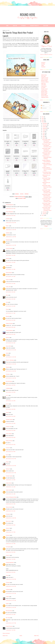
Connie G (8, 448)
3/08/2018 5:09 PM (11, 552)
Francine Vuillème (45, 82)
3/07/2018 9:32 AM (11, 334)
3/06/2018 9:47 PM (11, 209)
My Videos (24, 26)
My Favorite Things (22, 198)
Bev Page (8, 618)
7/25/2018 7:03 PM (11, 630)
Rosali (7, 309)
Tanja (7, 575)
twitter (22, 194)
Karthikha (8, 219)
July (43, 132)
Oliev (7, 295)
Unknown (8, 266)
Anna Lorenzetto (45, 79)
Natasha (8, 367)
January (44, 214)
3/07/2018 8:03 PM (11, 437)
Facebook (43, 67)
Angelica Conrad (45, 78)
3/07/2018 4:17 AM (11, 313)
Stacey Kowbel (9, 507)
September (45, 128)
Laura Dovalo (44, 90)
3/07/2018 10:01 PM (11, 459)
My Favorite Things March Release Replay (46, 180)
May (44, 135)
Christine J (8, 374)
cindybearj (8, 590)
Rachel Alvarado (45, 96)
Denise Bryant (9, 273)
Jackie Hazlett (9, 490)
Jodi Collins (44, 85)
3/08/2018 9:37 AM (11, 504)
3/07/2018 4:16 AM (11, 306)
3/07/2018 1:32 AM (11, 269)
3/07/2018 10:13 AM (11, 350)
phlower (8, 338)
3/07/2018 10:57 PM (11, 473)
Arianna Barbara (9, 330)
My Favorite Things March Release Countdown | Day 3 (47, 200)
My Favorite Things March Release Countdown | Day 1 (47, 191)
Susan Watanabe (9, 212)
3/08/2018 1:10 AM (11, 480)
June (44, 133)
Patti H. (7, 226)
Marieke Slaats (44, 92)
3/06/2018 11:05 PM (11, 230)
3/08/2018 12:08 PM (11, 518)
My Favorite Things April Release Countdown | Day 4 (47, 145)
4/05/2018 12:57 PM (11, 623)
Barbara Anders (44, 81)
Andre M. (8, 555)
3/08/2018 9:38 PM (11, 572)
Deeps (7, 462)
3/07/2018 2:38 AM (11, 292)
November (45, 125)
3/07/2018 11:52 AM (11, 364)
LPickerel (8, 583)
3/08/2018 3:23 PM (11, 525)
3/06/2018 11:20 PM (11, 237)
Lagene (7, 597)
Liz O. (7, 395)
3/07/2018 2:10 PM (11, 392)
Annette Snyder (9, 476)
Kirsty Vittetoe (9, 434)
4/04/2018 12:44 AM (11, 607)
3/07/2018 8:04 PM (11, 445)
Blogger (46, 226)
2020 (43, 119)
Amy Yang (43, 76)
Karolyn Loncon (44, 89)
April (44, 136)
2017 (43, 215)
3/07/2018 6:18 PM (11, 430)
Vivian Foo (8, 280)
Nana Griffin (8, 346)
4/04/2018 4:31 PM (11, 614)
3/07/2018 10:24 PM (11, 466)
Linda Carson (9, 483)
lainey (7, 353)
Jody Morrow (44, 86)
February (44, 212)
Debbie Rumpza (9, 323)
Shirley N (8, 528)
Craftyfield (8, 388)
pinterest (27, 194)
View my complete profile (46, 55)
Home (7, 26)
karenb (7, 412)
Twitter (43, 65)
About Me (15, 26)
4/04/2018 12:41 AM (11, 600)
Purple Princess (9, 626)
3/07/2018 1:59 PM (11, 385)
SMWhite (8, 233)
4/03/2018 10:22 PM (11, 593)
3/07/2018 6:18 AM (11, 320)
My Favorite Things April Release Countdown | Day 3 (47, 141)
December (45, 123)
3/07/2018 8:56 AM (11, 327)
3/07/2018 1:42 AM (11, 276)
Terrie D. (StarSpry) (10, 360)
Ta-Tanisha (8, 547)
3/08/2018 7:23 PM (11, 559)
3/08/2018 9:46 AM (11, 511)
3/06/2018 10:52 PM (11, 223)
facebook (17, 194)
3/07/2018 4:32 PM (11, 423)
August (44, 130)
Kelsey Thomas (9, 441)
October (44, 127)
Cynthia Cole (9, 427)
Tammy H (8, 469)
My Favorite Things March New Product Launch (47, 187)
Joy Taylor (43, 87)
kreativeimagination (10, 562)
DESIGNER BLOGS (31, 643)
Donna (7, 404)
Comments (44, 108)
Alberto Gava (44, 75)
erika (7, 302)
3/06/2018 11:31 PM (11, 245)
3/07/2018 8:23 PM (11, 452)
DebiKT (7, 604)
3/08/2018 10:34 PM (11, 579)
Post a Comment (6, 633)
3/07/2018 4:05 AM (11, 299)
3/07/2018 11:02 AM (11, 357)
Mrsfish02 (8, 240)
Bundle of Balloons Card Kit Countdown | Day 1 (47, 165)
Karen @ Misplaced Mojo (11, 497)
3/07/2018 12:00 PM (11, 371)
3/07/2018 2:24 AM (11, 283)
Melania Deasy (44, 93)
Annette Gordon (9, 420)
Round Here (28, 15)
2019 (43, 120)
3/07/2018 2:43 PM (11, 401)
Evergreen (8, 514)
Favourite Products (34, 26)
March (44, 138)
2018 (43, 122)
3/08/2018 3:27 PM (11, 532)
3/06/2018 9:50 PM (11, 216)
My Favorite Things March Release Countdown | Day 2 (47, 196)
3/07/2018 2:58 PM (11, 409)
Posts (43, 106)
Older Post (36, 636)
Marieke (8, 316)
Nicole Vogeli (44, 94)
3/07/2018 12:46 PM (11, 378)
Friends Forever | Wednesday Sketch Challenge (47, 157)
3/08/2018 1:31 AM (11, 487)
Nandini (8, 259)
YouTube (43, 64)
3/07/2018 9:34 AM (11, 343)
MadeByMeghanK (10, 205)
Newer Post (5, 636)
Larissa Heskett (9, 248)
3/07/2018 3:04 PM (11, 416)
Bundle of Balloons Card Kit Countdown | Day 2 (47, 169)
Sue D (7, 455)
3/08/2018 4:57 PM (11, 544)
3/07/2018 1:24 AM (11, 255)
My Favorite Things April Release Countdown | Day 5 (47, 150)
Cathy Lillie (8, 287)
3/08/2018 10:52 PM (11, 586)
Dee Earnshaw (9, 381)
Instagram (43, 63)
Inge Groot (43, 83)
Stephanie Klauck (46, 47)
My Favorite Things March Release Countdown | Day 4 (47, 205)
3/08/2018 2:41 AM (11, 494)
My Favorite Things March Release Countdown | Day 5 (47, 209)
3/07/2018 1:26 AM (11, 262)
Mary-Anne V (9, 521)
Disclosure (46, 26)
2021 (43, 117)
